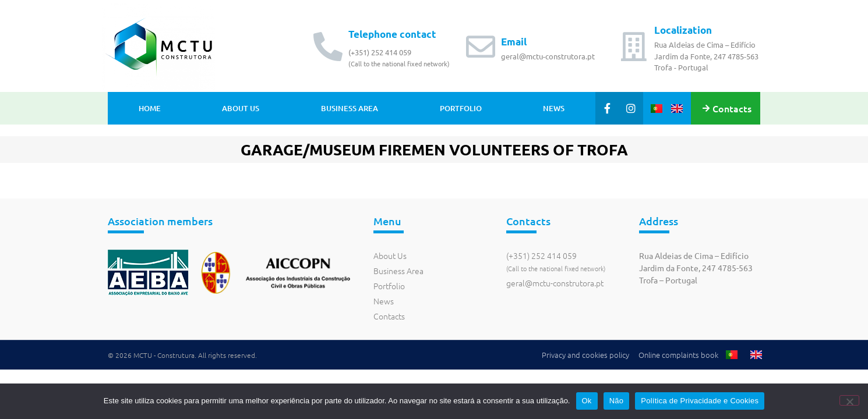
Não (617, 401)
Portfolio (461, 108)
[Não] (849, 400)
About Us (241, 108)
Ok (587, 401)
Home (150, 108)
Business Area (350, 108)
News (554, 108)
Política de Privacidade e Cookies (700, 401)
